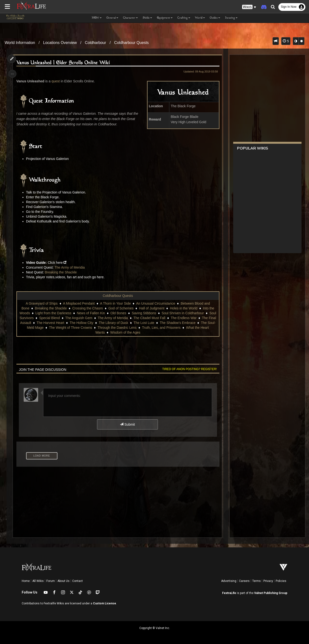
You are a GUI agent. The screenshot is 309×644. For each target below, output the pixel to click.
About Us (63, 581)
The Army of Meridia (70, 267)
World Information (20, 43)
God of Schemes (121, 308)
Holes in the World (183, 308)
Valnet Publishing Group (271, 593)
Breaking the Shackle (61, 272)
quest (56, 81)
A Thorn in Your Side (115, 303)
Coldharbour (96, 43)
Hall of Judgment (151, 308)
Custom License (105, 603)
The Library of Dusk (113, 323)
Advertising (229, 581)
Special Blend (49, 318)
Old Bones (118, 313)
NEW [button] (97, 18)
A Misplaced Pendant (79, 303)
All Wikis (38, 581)
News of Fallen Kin (91, 313)
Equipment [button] (165, 18)
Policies (281, 581)
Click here (56, 263)
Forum (51, 581)
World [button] (200, 18)
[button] (249, 7)
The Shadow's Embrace (177, 323)
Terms (256, 581)
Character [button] (130, 18)
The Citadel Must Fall (149, 318)
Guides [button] (215, 18)
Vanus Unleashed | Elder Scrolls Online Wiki (64, 63)
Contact (77, 581)
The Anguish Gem (79, 318)
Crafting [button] (184, 18)
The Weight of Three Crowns (70, 328)
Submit (127, 424)
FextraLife (229, 593)
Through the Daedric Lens (117, 328)
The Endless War (184, 318)
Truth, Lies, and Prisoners (161, 328)
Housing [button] (231, 18)
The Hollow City (81, 323)
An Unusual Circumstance (155, 303)
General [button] (112, 18)
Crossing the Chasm (88, 308)
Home (26, 581)
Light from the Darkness (53, 313)
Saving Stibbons (144, 313)
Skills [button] (147, 18)
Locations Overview (60, 43)
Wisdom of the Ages (125, 332)
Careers (244, 581)
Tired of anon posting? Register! (189, 369)
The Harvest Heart (50, 323)
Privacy (268, 581)
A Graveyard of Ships (42, 303)
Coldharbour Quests (131, 43)
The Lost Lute (144, 323)
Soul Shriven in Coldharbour (183, 313)
